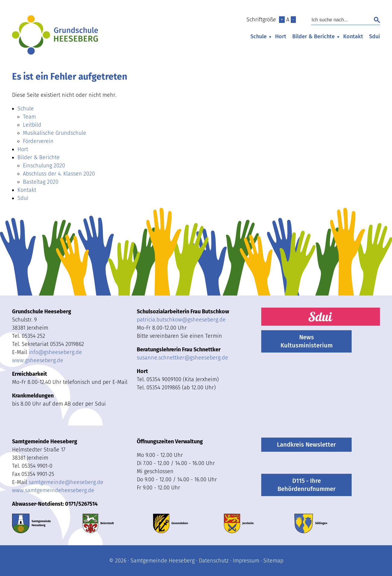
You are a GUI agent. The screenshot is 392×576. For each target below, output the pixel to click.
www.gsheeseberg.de (38, 360)
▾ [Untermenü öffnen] (270, 37)
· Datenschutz (212, 561)
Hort (281, 36)
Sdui (375, 36)
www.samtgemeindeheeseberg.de (53, 490)
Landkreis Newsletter (306, 445)
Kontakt (353, 36)
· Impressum (244, 561)
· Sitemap (271, 561)
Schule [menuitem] (259, 36)
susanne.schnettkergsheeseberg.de (182, 358)
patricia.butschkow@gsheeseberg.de (181, 320)
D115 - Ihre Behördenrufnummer (307, 485)
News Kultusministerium (307, 341)
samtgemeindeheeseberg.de (66, 482)
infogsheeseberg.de (55, 352)
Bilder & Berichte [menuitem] (314, 36)
